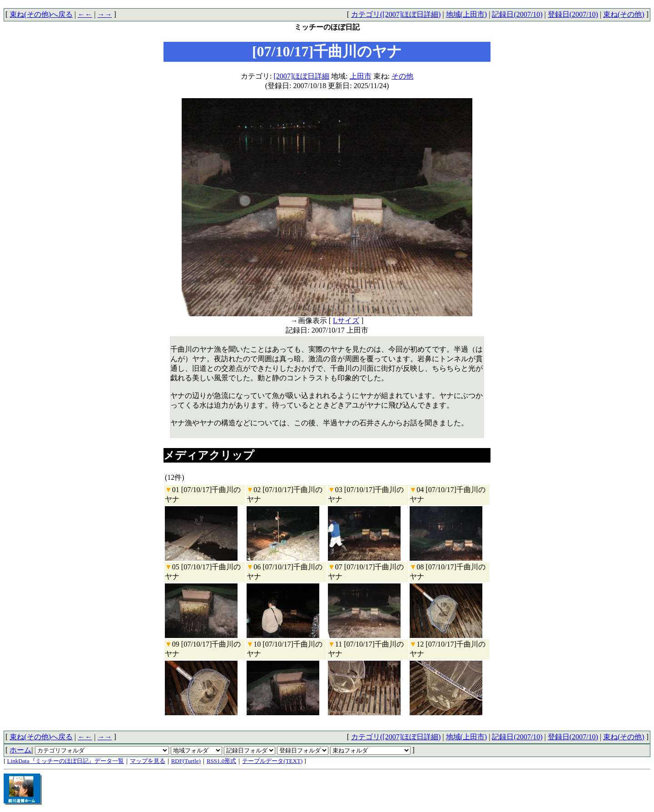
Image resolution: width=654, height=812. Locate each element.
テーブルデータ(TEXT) (272, 761)
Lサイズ (346, 321)
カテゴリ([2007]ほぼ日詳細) (396, 14)
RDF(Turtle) (186, 761)
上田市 (361, 76)
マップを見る (148, 761)
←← (85, 14)
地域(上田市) (467, 14)
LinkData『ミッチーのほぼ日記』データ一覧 (66, 761)
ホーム (20, 750)
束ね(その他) (624, 14)
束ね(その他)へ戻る (41, 14)
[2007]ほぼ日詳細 (301, 76)
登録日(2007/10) (573, 14)
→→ (104, 14)
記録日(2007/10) (517, 14)
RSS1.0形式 (221, 761)
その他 (402, 76)
